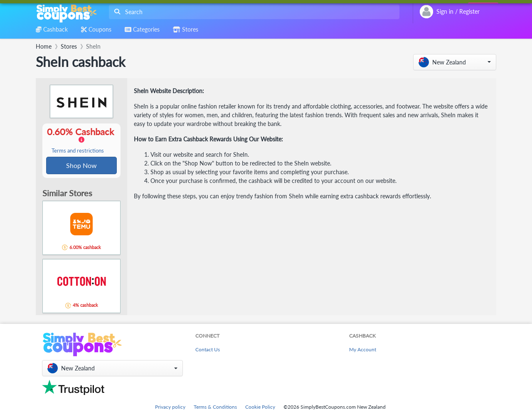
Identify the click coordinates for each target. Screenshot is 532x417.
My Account (363, 350)
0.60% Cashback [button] (81, 141)
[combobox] (252, 12)
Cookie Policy (260, 407)
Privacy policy (170, 407)
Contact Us (208, 350)
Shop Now (81, 166)
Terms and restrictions (78, 151)
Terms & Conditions (215, 407)
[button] (455, 62)
